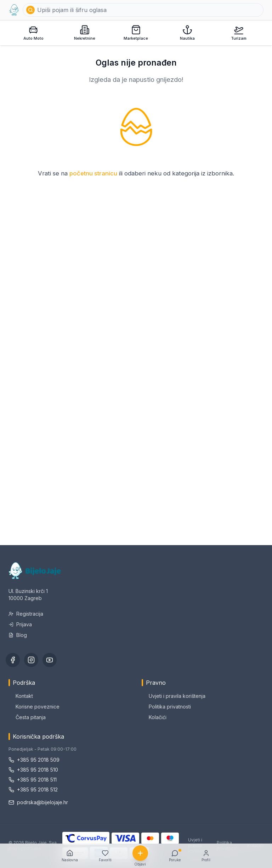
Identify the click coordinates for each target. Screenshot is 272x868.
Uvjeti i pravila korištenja (174, 696)
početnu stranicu (93, 173)
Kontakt (21, 696)
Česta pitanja (27, 717)
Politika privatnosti (166, 707)
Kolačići (154, 717)
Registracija (26, 614)
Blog (18, 635)
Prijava (20, 624)
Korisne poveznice (34, 707)
